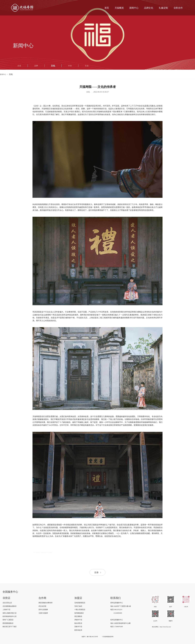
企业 (19, 66)
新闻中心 (3, 74)
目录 (98, 572)
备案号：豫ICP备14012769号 (90, 637)
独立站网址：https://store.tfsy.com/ (162, 627)
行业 (70, 66)
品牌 (36, 66)
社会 (87, 66)
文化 (53, 66)
